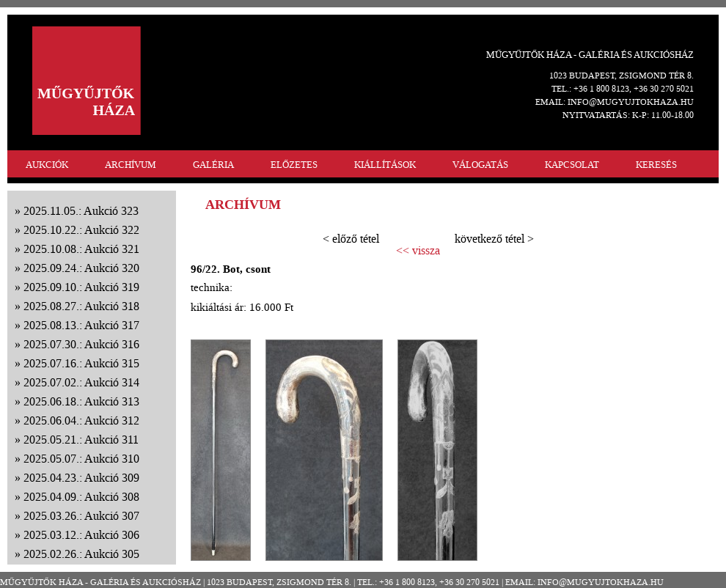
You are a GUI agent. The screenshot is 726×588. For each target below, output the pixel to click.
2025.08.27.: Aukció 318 (81, 306)
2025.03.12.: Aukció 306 (81, 535)
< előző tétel (351, 239)
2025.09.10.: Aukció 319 (81, 287)
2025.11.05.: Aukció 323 (81, 211)
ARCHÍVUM (131, 165)
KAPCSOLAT (572, 165)
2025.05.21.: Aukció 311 (81, 440)
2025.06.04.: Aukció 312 (81, 420)
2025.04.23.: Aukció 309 (81, 478)
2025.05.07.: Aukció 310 (81, 459)
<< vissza (418, 251)
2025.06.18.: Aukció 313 (81, 401)
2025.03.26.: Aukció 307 (81, 516)
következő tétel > (494, 239)
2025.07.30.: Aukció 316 (81, 344)
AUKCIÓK (47, 165)
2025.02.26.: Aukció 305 (81, 554)
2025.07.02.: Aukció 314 (81, 382)
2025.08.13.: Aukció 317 (81, 325)
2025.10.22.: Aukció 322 (81, 230)
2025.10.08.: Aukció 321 (81, 249)
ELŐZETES (294, 165)
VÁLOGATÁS (480, 165)
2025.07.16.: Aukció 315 (81, 363)
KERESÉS (656, 165)
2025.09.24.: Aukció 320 (81, 268)
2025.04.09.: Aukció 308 (81, 497)
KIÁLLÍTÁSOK (385, 165)
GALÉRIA (213, 165)
